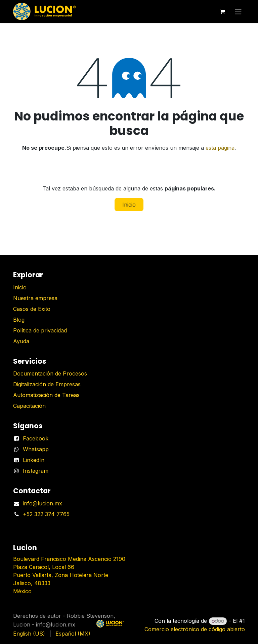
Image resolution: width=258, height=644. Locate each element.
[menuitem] (29, 634)
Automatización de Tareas (46, 395)
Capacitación (29, 406)
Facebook (36, 438)
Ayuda (21, 341)
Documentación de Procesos (50, 373)
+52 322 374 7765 (46, 514)
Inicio (129, 205)
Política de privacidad (40, 330)
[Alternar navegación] (238, 11)
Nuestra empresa (35, 298)
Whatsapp (36, 449)
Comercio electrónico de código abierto (195, 629)
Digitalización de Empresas (47, 384)
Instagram (36, 471)
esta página (220, 148)
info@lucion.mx (42, 503)
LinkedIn (34, 460)
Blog (19, 320)
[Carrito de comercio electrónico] (222, 11)
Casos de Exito (32, 309)
